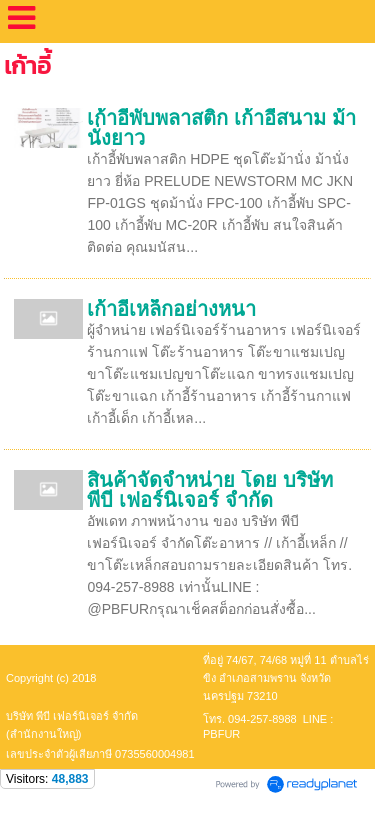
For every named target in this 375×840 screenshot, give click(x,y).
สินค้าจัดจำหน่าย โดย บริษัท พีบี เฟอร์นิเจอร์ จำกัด (209, 490)
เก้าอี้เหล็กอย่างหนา (171, 309)
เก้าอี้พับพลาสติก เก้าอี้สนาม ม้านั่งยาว (221, 128)
